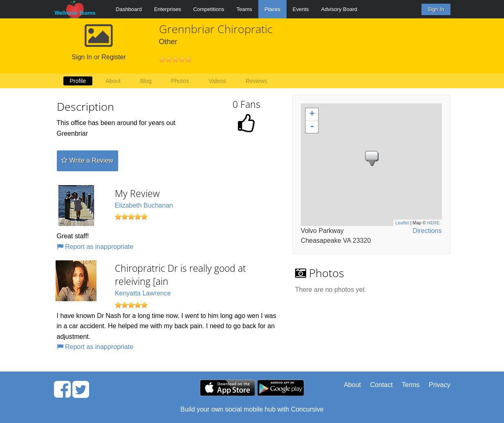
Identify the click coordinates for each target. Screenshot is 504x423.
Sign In (436, 9)
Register (114, 57)
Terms (411, 385)
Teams (244, 9)
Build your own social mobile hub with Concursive (252, 409)
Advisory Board (339, 9)
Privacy (439, 385)
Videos (217, 81)
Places (272, 9)
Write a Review (87, 160)
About (113, 81)
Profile (78, 81)
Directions (427, 231)
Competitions (209, 9)
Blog (146, 81)
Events (301, 9)
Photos (180, 81)
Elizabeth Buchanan (144, 205)
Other (168, 42)
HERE (433, 223)
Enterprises (168, 9)
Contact (381, 385)
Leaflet (402, 223)
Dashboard (129, 9)
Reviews (256, 81)
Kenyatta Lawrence (143, 293)
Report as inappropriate (95, 247)
